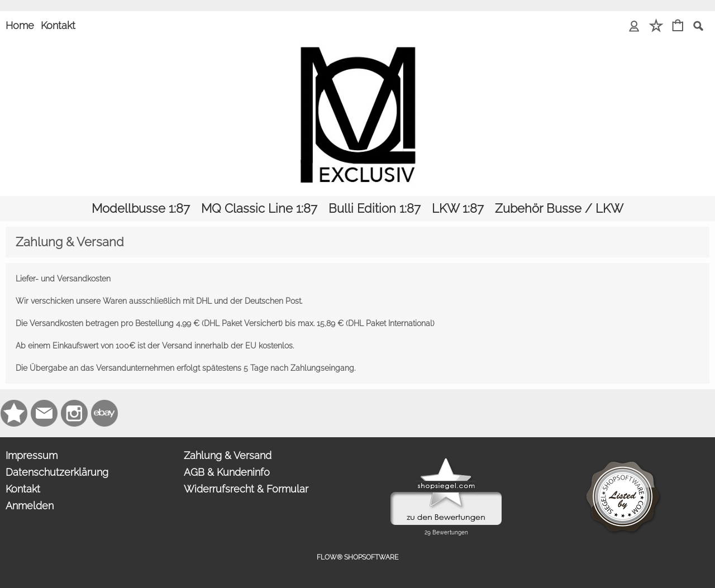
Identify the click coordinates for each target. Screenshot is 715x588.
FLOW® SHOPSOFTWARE (357, 557)
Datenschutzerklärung (57, 472)
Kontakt (58, 25)
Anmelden (30, 506)
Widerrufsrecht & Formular (246, 489)
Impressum (32, 455)
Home (20, 25)
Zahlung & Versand (228, 455)
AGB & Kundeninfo (227, 472)
